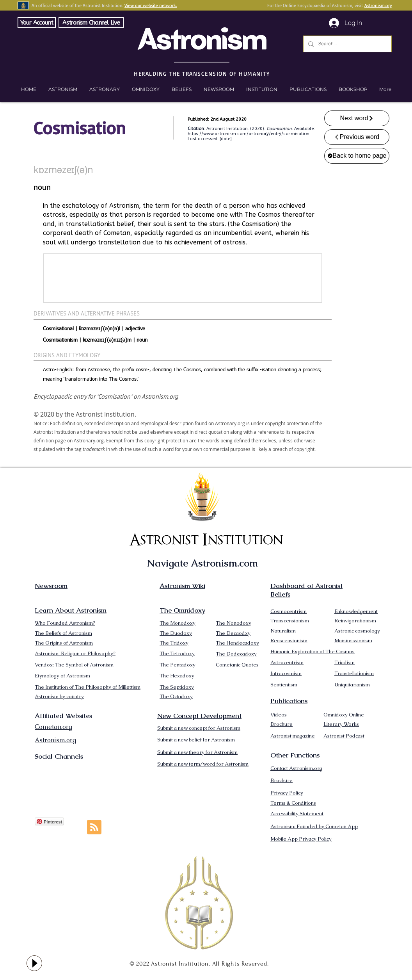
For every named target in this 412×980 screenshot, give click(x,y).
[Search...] (347, 44)
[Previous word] (357, 137)
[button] (353, 89)
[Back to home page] (357, 156)
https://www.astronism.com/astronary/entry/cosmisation (249, 134)
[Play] (34, 963)
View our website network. (151, 5)
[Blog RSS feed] (94, 828)
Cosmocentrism (289, 611)
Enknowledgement (356, 611)
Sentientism (284, 685)
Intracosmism (286, 673)
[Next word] (357, 118)
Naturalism (283, 631)
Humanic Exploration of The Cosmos (313, 651)
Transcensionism (290, 621)
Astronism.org (378, 5)
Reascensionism (289, 641)
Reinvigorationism (355, 621)
